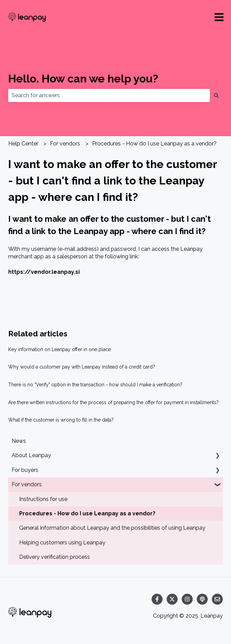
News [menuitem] (19, 441)
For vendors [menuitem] (27, 484)
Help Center (23, 144)
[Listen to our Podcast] (202, 599)
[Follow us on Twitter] (172, 599)
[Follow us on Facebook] (157, 599)
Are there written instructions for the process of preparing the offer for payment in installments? (113, 402)
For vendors (65, 144)
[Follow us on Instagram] (187, 599)
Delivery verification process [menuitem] (55, 557)
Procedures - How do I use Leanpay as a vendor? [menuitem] (87, 513)
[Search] (216, 95)
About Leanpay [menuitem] (31, 455)
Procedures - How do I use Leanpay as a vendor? (154, 144)
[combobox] (109, 95)
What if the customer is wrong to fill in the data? (61, 420)
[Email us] (217, 599)
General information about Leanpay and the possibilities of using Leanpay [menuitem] (112, 528)
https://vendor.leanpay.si (44, 272)
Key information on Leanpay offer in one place (60, 349)
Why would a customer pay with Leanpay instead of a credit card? (82, 367)
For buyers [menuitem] (25, 470)
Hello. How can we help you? (83, 79)
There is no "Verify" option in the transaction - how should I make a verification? (95, 385)
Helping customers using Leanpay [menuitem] (62, 543)
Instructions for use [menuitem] (43, 499)
